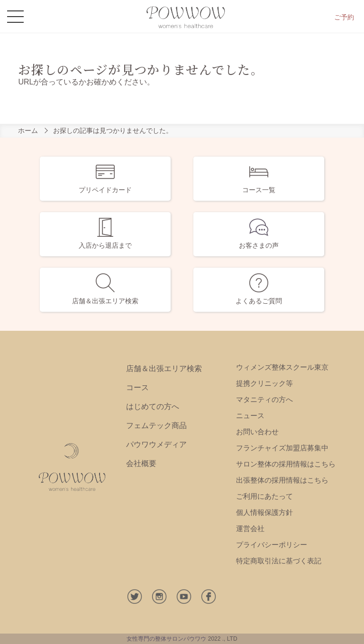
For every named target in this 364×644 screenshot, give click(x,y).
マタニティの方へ (264, 399)
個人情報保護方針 (264, 512)
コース (137, 387)
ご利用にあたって (264, 496)
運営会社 (250, 528)
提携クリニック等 (264, 383)
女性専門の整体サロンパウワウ (166, 639)
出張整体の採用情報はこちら (282, 480)
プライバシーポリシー (272, 545)
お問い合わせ (257, 432)
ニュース (250, 415)
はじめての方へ (153, 406)
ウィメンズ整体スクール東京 (282, 367)
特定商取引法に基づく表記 (279, 561)
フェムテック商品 (156, 425)
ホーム (28, 131)
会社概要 (141, 463)
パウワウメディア (156, 444)
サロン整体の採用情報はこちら (286, 464)
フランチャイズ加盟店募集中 (282, 448)
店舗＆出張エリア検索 (164, 369)
